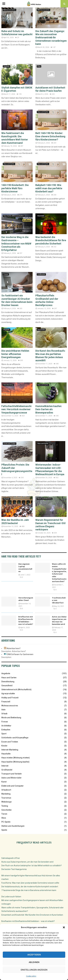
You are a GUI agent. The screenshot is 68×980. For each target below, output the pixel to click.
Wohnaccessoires (9, 10)
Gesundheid (7, 686)
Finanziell (6, 702)
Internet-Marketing (10, 750)
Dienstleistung (8, 385)
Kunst (5, 112)
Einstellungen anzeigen (34, 970)
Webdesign (6, 802)
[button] (64, 927)
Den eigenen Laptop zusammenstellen (25, 568)
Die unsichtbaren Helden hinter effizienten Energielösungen (15, 354)
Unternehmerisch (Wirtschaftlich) (16, 690)
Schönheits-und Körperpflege (15, 738)
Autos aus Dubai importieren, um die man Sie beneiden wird (59, 621)
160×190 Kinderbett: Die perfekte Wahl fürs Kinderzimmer (15, 188)
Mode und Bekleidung (45, 499)
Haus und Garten (43, 112)
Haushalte (41, 216)
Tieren (4, 814)
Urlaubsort (6, 790)
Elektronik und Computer (13, 786)
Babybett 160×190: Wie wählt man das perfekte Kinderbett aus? (49, 188)
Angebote (6, 66)
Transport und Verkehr (12, 774)
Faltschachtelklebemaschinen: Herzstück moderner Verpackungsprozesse (16, 409)
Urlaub (4, 714)
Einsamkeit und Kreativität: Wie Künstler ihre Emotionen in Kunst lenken (32, 915)
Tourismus (6, 798)
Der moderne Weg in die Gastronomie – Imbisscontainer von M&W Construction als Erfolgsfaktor (16, 244)
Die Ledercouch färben (11, 897)
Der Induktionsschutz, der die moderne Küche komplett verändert (30, 887)
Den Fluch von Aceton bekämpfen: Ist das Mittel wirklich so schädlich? (32, 866)
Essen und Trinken (10, 443)
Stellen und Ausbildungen (13, 826)
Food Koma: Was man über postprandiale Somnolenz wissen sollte (30, 883)
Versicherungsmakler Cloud (26, 599)
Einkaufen (6, 730)
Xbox (4, 818)
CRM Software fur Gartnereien (20, 654)
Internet (5, 766)
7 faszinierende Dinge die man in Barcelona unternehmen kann (29, 890)
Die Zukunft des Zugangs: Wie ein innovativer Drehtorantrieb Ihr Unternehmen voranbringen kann (51, 38)
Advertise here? (14, 648)
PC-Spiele (6, 822)
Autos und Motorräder (11, 778)
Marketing (6, 794)
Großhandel (41, 274)
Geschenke (41, 330)
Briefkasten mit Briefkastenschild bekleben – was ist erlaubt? (26, 621)
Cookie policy (31, 976)
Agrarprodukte (8, 694)
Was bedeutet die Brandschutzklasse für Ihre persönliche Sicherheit (51, 240)
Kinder (4, 746)
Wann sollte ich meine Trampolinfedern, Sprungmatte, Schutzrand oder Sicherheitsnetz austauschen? (59, 573)
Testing (5, 806)
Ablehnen (34, 962)
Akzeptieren (34, 955)
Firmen (6, 274)
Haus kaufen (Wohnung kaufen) (14, 216)
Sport (4, 734)
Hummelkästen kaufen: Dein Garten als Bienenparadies (49, 409)
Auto (3, 710)
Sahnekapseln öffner (11, 858)
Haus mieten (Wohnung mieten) (16, 758)
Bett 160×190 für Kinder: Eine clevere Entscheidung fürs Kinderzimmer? (50, 136)
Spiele (4, 830)
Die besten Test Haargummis (14, 869)
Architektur (6, 726)
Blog (39, 66)
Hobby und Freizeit (10, 698)
